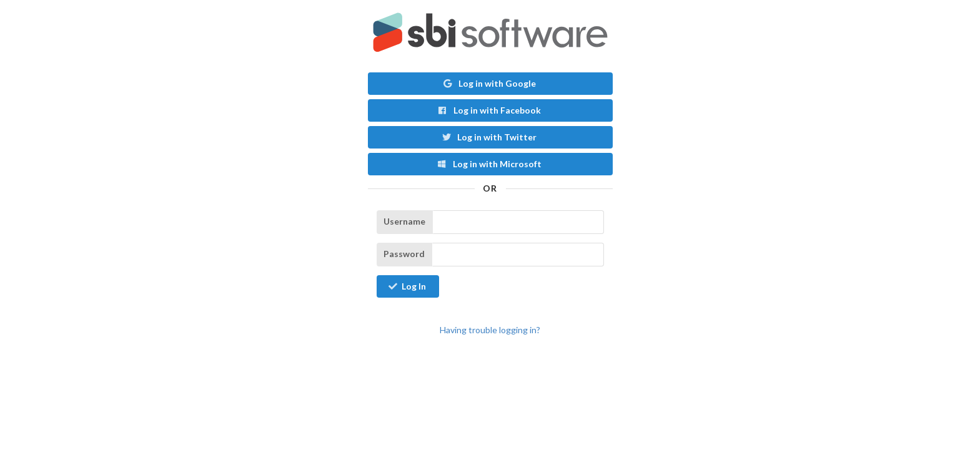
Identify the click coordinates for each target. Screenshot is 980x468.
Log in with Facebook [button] (489, 110)
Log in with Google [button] (489, 83)
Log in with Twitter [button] (489, 137)
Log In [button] (407, 286)
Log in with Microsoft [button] (489, 164)
